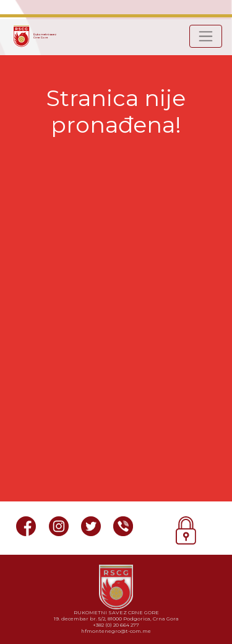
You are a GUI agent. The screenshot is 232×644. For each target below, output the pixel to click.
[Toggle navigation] (206, 36)
